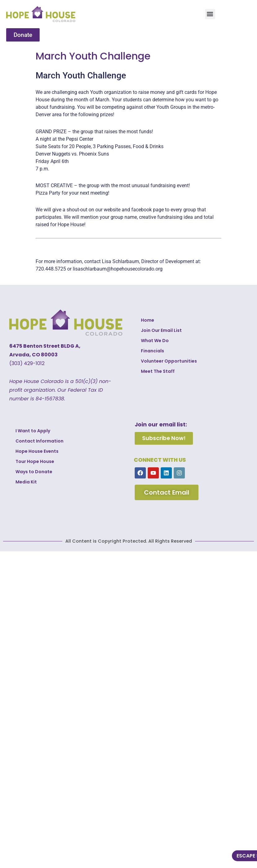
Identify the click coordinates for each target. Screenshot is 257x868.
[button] (210, 14)
